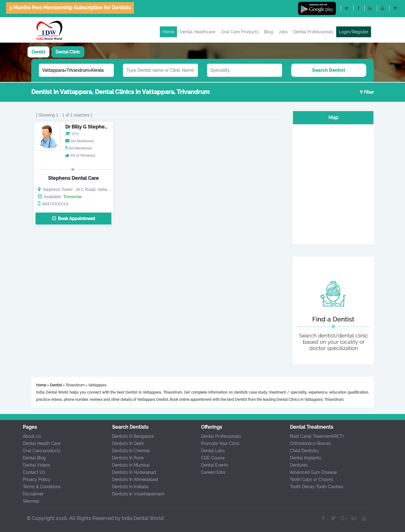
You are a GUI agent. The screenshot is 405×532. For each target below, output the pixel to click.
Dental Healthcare (198, 32)
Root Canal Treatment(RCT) (315, 436)
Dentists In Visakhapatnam (136, 494)
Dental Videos (35, 465)
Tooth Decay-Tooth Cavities (315, 487)
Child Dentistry (303, 451)
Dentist (38, 52)
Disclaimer (31, 494)
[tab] (38, 52)
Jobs (283, 32)
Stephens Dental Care (73, 178)
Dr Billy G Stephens (88, 127)
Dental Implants (304, 458)
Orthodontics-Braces (309, 443)
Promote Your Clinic (219, 443)
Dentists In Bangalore (131, 436)
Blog (269, 32)
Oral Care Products (240, 32)
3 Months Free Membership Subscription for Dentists (70, 8)
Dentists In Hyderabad (132, 472)
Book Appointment (73, 218)
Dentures (297, 465)
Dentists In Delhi (126, 443)
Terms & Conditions (40, 487)
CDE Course (211, 458)
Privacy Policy (35, 479)
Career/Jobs (211, 472)
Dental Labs (211, 451)
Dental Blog (33, 458)
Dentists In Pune (126, 458)
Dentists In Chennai (129, 451)
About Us (30, 436)
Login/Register (354, 32)
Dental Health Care (40, 443)
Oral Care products (40, 451)
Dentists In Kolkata (128, 487)
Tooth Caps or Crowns (310, 479)
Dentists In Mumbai (129, 465)
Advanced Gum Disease (312, 472)
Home (168, 32)
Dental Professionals (313, 32)
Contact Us (32, 472)
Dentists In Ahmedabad (133, 479)
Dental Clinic (68, 52)
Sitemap (29, 501)
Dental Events (213, 465)
